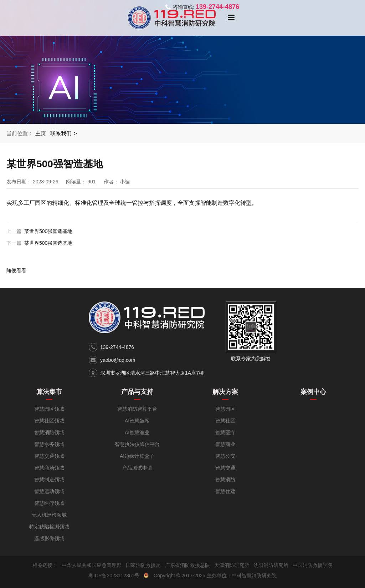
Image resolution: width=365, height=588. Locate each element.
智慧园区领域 (49, 409)
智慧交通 (225, 468)
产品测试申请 (137, 468)
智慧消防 (225, 480)
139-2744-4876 (117, 347)
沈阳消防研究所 (271, 565)
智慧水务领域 (49, 444)
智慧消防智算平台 (137, 409)
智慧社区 (225, 421)
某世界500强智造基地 (48, 231)
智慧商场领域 (49, 468)
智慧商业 (225, 444)
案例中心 (313, 392)
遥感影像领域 (49, 538)
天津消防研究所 (232, 565)
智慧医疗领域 (49, 503)
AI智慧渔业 (137, 432)
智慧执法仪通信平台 (137, 444)
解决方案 (225, 392)
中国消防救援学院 (313, 565)
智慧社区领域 (49, 421)
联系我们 (61, 133)
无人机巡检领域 (49, 515)
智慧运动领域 (49, 491)
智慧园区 (225, 409)
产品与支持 (137, 392)
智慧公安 (225, 456)
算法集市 (49, 392)
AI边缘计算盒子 (137, 456)
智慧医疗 (225, 432)
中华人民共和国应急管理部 (92, 565)
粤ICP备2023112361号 (114, 576)
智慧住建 (225, 491)
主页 (41, 133)
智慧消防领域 (49, 432)
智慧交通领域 (49, 456)
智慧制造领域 (49, 480)
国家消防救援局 (143, 565)
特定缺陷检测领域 (49, 527)
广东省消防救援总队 (187, 565)
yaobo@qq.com (118, 360)
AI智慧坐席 (137, 421)
